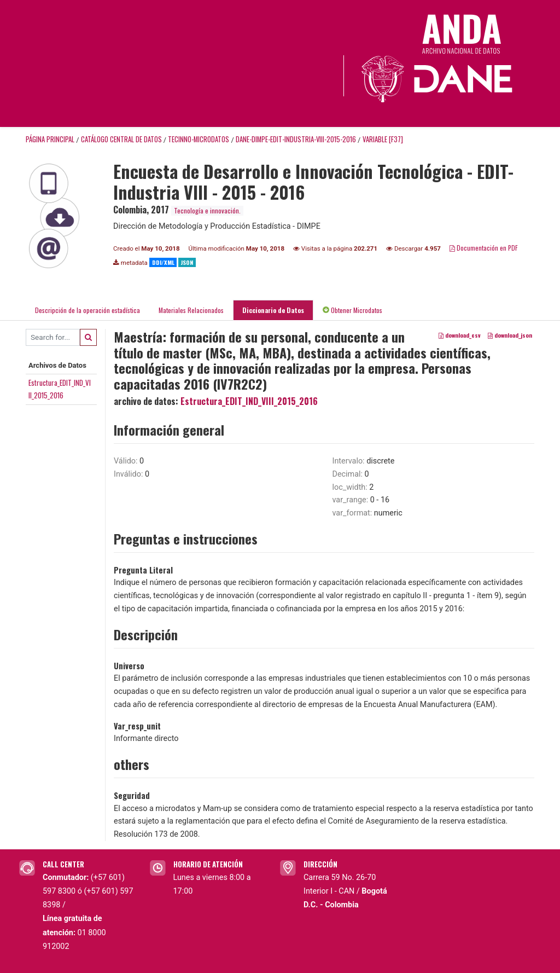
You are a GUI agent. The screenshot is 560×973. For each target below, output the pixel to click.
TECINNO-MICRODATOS (199, 139)
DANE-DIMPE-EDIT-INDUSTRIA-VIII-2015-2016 (296, 139)
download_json (510, 335)
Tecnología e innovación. (207, 210)
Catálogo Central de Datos (121, 139)
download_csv (460, 335)
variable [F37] (383, 139)
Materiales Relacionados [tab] (191, 310)
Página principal (50, 139)
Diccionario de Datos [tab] (273, 310)
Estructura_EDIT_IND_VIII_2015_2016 (249, 401)
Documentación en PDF (484, 248)
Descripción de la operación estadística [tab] (87, 310)
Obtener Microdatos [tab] (352, 310)
